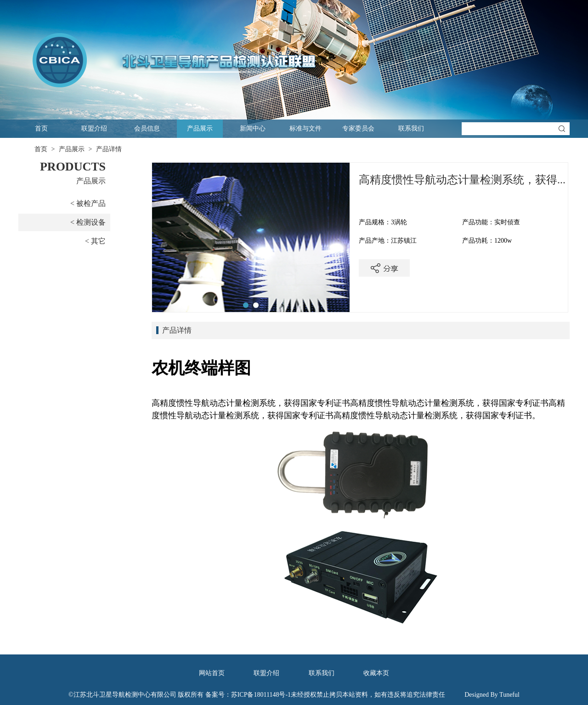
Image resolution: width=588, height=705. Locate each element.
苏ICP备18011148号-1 (261, 695)
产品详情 (109, 149)
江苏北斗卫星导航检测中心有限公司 (125, 695)
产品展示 (200, 128)
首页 (41, 128)
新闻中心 (253, 128)
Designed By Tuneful (492, 695)
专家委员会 (358, 128)
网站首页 (212, 673)
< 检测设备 (88, 222)
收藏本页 (376, 673)
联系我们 (411, 128)
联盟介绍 (94, 128)
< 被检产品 (88, 203)
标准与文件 (305, 128)
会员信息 (147, 128)
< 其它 (95, 241)
